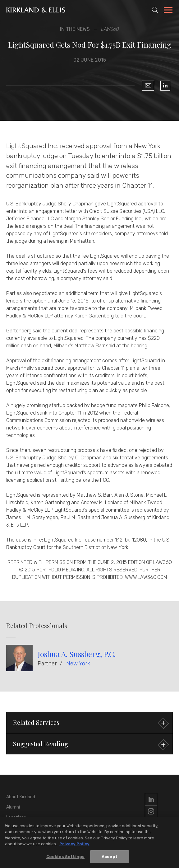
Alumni (13, 807)
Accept (110, 858)
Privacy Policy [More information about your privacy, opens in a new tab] (74, 845)
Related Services (90, 723)
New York (78, 664)
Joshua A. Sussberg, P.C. (77, 654)
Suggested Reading (90, 745)
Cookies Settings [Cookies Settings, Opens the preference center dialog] (65, 858)
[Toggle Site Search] (155, 10)
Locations (16, 817)
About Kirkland (21, 797)
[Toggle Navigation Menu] (168, 11)
